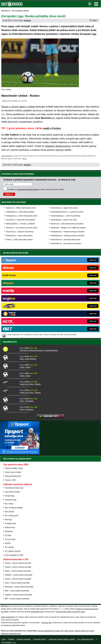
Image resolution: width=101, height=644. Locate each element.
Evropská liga (10, 496)
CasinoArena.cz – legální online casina (64, 208)
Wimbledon (9, 531)
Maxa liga (8, 519)
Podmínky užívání (40, 639)
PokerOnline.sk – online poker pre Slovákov (66, 243)
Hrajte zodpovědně (6, 156)
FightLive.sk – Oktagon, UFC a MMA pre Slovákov (68, 228)
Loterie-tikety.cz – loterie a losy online (64, 220)
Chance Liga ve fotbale (13, 472)
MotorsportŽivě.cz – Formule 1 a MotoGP (21, 224)
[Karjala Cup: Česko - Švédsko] (10, 383)
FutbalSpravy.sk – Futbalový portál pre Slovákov (68, 236)
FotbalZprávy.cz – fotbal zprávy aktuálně (20, 212)
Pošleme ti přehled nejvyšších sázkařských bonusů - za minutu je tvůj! (40, 180)
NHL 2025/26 (9, 512)
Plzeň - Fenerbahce (27, 401)
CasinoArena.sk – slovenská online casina (66, 240)
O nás (3, 639)
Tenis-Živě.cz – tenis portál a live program (21, 220)
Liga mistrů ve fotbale (12, 492)
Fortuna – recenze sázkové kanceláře (18, 563)
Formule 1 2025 (10, 480)
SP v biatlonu (10, 547)
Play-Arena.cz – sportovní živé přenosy (20, 232)
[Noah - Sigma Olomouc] (10, 358)
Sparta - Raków (25, 367)
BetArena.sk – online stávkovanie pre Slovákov (67, 224)
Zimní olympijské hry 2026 (14, 555)
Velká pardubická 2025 (13, 476)
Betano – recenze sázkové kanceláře (18, 571)
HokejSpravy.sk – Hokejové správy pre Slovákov (68, 232)
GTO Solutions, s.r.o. (9, 642)
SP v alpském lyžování (13, 551)
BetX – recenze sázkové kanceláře (17, 591)
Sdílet (93, 20)
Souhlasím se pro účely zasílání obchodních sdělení (36, 190)
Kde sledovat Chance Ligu (14, 488)
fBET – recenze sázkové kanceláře (17, 599)
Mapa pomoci (69, 631)
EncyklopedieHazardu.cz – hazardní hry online (67, 212)
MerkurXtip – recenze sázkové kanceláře (19, 587)
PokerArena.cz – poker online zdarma (19, 236)
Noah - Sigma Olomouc (28, 359)
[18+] (90, 4)
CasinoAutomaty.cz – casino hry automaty (65, 216)
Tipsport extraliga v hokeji (14, 468)
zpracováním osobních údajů (27, 190)
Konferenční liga (11, 500)
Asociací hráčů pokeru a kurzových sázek (70, 612)
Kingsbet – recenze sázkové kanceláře (18, 595)
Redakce (27, 20)
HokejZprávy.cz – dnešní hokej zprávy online (22, 216)
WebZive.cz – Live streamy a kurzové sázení (22, 228)
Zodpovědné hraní (37, 612)
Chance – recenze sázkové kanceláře (18, 579)
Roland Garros (10, 527)
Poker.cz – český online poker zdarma (19, 240)
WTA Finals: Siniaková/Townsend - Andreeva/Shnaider (39, 350)
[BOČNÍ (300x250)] (20, 454)
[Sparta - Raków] (10, 366)
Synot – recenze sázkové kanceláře (17, 583)
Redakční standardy (24, 639)
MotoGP (8, 543)
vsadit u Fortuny (52, 128)
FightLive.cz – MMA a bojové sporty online (21, 208)
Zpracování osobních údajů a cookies (62, 639)
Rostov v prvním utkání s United (18, 107)
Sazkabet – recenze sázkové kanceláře (19, 575)
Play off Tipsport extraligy (14, 508)
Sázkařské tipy (10, 342)
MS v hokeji (9, 504)
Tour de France (10, 539)
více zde (24, 159)
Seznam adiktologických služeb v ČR (51, 631)
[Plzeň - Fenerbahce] (10, 400)
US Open (8, 535)
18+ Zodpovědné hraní (85, 639)
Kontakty (11, 639)
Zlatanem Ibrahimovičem (58, 146)
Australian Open (11, 523)
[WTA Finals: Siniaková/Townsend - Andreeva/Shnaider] (10, 349)
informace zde (46, 623)
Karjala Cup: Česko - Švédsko (30, 384)
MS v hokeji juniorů (12, 516)
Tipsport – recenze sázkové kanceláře (18, 567)
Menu (96, 4)
